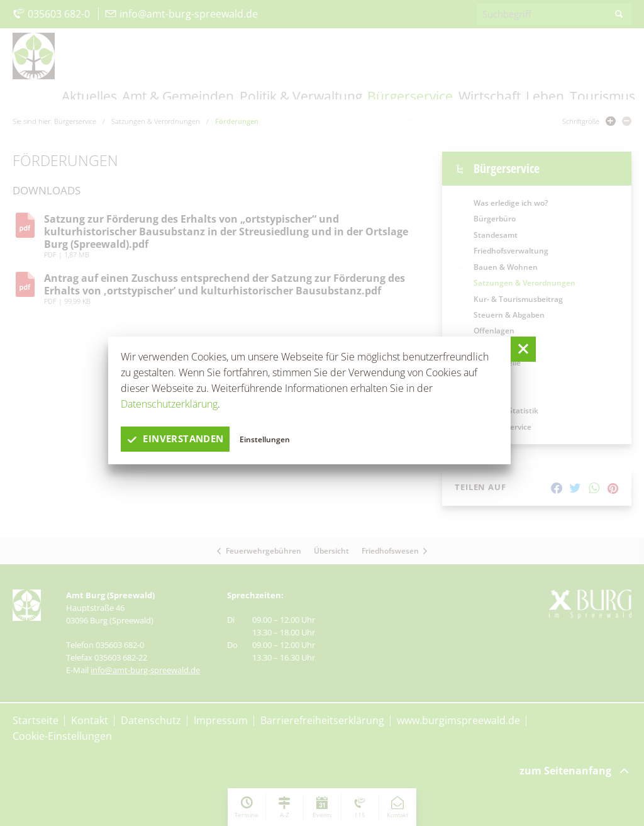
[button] (523, 349)
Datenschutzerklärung (169, 404)
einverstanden (179, 439)
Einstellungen (272, 439)
